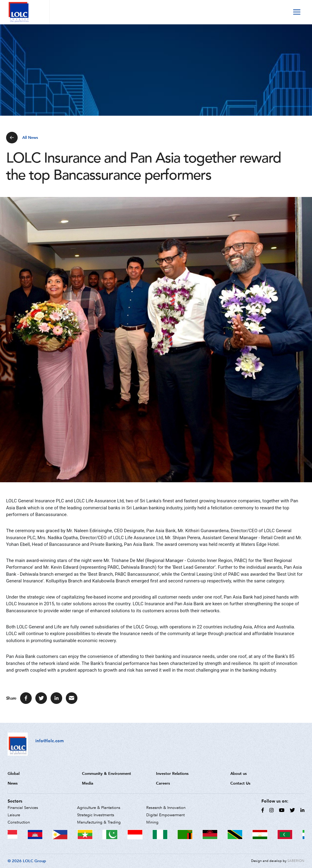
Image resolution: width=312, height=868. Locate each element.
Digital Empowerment (165, 815)
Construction (19, 822)
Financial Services (23, 808)
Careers (163, 783)
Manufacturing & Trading (99, 822)
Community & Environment (106, 773)
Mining (152, 822)
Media (88, 783)
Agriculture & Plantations (99, 808)
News (13, 783)
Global (14, 773)
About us (239, 773)
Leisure (14, 815)
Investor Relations (172, 773)
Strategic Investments (96, 815)
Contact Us (240, 783)
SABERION (296, 861)
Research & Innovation (166, 808)
